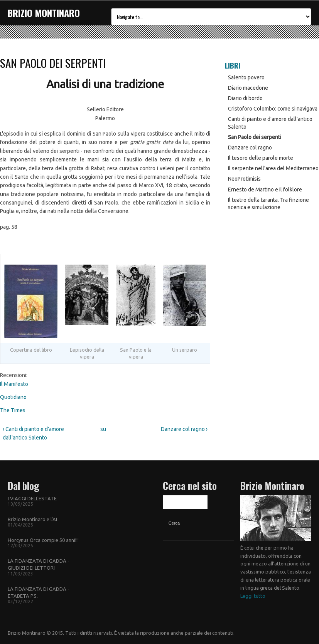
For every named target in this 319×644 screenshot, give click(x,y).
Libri (233, 65)
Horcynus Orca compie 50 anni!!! (43, 540)
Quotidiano (13, 397)
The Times (13, 410)
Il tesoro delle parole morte (261, 158)
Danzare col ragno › (184, 429)
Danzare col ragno (250, 148)
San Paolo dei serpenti (255, 137)
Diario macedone (248, 88)
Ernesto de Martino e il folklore (265, 190)
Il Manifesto (14, 384)
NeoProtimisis (244, 179)
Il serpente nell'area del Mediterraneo (273, 168)
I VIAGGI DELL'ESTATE (32, 498)
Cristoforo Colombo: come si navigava (273, 109)
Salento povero (246, 77)
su (103, 429)
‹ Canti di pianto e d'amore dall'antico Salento (33, 433)
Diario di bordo (245, 98)
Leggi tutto (253, 596)
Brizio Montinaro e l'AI (32, 519)
